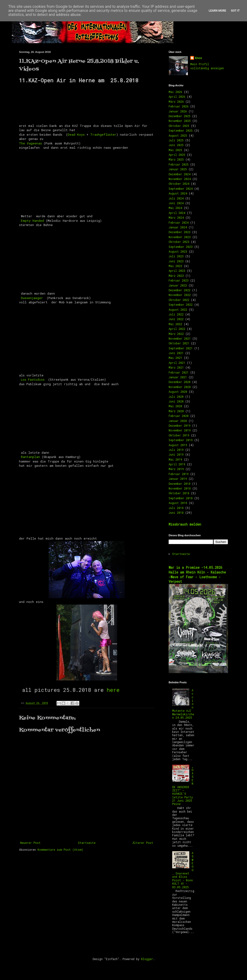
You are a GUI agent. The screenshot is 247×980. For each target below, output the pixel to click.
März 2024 (176, 217)
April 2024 (177, 213)
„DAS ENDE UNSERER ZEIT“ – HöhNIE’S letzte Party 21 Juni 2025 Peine (183, 785)
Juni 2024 (176, 203)
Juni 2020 (176, 401)
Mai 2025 (175, 150)
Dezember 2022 (180, 290)
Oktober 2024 (179, 184)
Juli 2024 (176, 198)
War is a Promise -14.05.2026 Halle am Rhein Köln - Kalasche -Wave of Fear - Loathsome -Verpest (197, 574)
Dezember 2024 (180, 174)
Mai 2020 (175, 406)
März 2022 (176, 334)
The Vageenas (30, 143)
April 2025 (177, 155)
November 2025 (180, 121)
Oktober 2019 (179, 435)
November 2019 (180, 430)
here (113, 690)
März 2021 (176, 367)
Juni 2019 (176, 454)
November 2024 (180, 179)
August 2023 (178, 251)
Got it (235, 11)
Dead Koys (76, 134)
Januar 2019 (178, 479)
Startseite (87, 843)
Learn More (218, 11)
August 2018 (178, 503)
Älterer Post (143, 843)
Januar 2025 (178, 169)
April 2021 (177, 363)
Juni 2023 (176, 261)
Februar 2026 (179, 106)
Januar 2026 (178, 111)
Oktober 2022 (179, 300)
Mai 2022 (175, 324)
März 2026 (176, 102)
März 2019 (176, 469)
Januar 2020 (178, 421)
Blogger (147, 959)
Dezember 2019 (180, 425)
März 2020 (176, 411)
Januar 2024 (178, 227)
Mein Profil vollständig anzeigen (207, 66)
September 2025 (181, 130)
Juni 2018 (176, 513)
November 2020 (180, 387)
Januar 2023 (178, 285)
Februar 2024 (179, 222)
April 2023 (177, 271)
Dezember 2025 (180, 116)
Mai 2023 (175, 266)
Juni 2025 (176, 145)
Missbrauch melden (185, 524)
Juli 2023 (176, 256)
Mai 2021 (175, 358)
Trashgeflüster (103, 134)
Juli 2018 (176, 508)
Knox (198, 58)
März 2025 (176, 159)
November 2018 (180, 488)
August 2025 (178, 135)
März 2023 (176, 276)
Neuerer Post (30, 843)
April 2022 (177, 329)
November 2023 (180, 237)
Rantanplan (30, 457)
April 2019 (177, 464)
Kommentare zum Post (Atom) (60, 850)
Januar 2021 (178, 377)
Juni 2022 (176, 319)
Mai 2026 (175, 92)
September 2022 (181, 305)
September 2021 (181, 348)
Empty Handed (32, 221)
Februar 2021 (179, 372)
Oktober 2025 (179, 126)
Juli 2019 (176, 450)
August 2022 (178, 310)
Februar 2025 (179, 164)
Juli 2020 (176, 397)
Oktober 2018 (179, 493)
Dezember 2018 (180, 484)
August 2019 (178, 445)
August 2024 (178, 193)
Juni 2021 (176, 353)
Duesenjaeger (33, 298)
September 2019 (181, 440)
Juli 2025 (176, 140)
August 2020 (178, 392)
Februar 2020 (179, 416)
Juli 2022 (176, 314)
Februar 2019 (179, 474)
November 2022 (180, 295)
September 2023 (181, 247)
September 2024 (181, 189)
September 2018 (181, 498)
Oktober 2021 (179, 343)
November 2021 (180, 338)
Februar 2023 (179, 280)
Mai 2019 (175, 459)
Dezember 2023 (180, 232)
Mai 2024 (175, 208)
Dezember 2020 (180, 382)
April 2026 (177, 97)
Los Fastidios (34, 379)
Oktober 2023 (179, 242)
